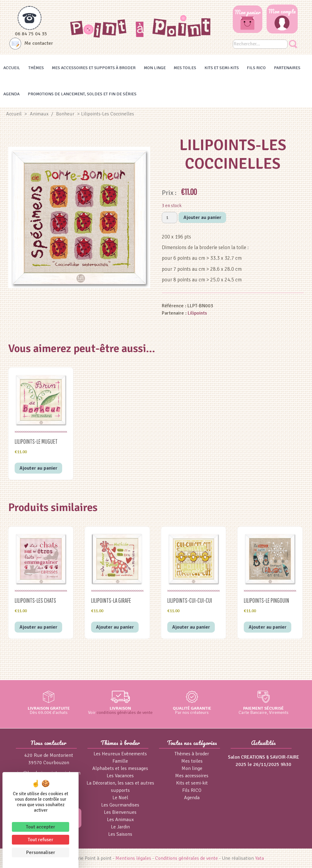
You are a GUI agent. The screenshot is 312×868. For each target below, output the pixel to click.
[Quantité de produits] (170, 218)
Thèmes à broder (192, 754)
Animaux (39, 114)
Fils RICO (256, 68)
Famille (120, 761)
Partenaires (287, 68)
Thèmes (36, 68)
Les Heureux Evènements (120, 754)
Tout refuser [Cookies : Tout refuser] (41, 840)
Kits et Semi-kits (222, 68)
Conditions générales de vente (186, 858)
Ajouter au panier (202, 217)
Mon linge (155, 68)
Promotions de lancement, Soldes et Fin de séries (82, 94)
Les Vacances (120, 776)
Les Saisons (120, 834)
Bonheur (65, 114)
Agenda (11, 94)
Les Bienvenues (120, 812)
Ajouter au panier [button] (38, 468)
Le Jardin (120, 827)
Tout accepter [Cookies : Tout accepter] (41, 827)
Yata (259, 858)
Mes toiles (185, 68)
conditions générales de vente (125, 712)
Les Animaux (120, 820)
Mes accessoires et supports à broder (94, 68)
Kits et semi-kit (192, 783)
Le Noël (120, 798)
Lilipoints (197, 313)
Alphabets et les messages (120, 768)
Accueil (12, 68)
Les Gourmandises (120, 805)
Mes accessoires (192, 776)
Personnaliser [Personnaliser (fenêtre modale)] (41, 852)
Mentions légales (133, 858)
